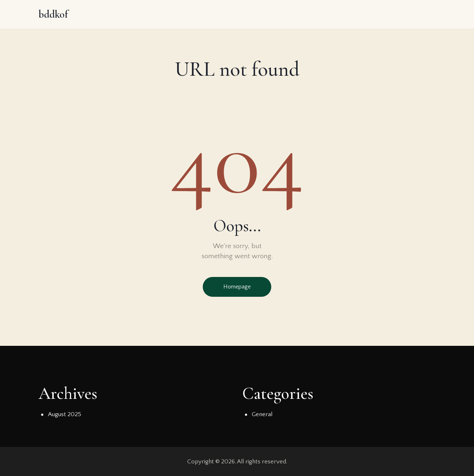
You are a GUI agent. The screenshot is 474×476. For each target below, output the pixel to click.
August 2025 (65, 414)
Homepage (237, 287)
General (262, 414)
